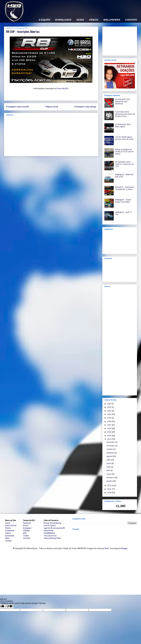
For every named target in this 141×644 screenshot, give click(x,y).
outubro (110, 449)
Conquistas (10, 531)
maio (109, 467)
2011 (110, 489)
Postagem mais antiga (85, 107)
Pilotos (8, 528)
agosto (110, 456)
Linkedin (26, 531)
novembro (111, 446)
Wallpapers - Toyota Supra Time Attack (123, 201)
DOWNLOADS (63, 20)
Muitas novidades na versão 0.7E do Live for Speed (124, 152)
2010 (110, 493)
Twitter (26, 536)
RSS (25, 533)
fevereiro (110, 478)
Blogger (124, 548)
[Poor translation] (9, 606)
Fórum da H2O (63, 88)
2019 (110, 418)
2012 (110, 485)
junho (109, 463)
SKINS (80, 20)
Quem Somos (11, 525)
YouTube (27, 538)
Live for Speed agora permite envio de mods (124, 138)
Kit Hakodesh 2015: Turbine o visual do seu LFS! (124, 164)
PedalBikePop (49, 533)
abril (109, 470)
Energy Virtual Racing (52, 523)
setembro (111, 453)
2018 (110, 421)
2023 (110, 404)
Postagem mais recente (18, 107)
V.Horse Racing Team (52, 538)
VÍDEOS (94, 20)
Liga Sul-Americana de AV (54, 528)
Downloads (10, 536)
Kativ (107, 548)
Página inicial (52, 107)
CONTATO (131, 20)
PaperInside (49, 531)
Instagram (27, 528)
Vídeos (8, 533)
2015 (110, 432)
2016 (110, 428)
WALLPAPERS (112, 20)
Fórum (26, 525)
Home (8, 523)
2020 (110, 414)
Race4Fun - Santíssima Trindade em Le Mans (125, 188)
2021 (110, 411)
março (109, 474)
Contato (8, 541)
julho (109, 460)
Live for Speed (50, 525)
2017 (110, 425)
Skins (7, 538)
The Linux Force (50, 536)
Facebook (27, 523)
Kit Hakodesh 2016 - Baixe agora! (123, 125)
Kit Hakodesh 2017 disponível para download (123, 101)
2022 (110, 407)
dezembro (111, 442)
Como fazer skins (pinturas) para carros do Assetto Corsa (125, 114)
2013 (110, 439)
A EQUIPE (44, 20)
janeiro (110, 481)
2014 (110, 436)
